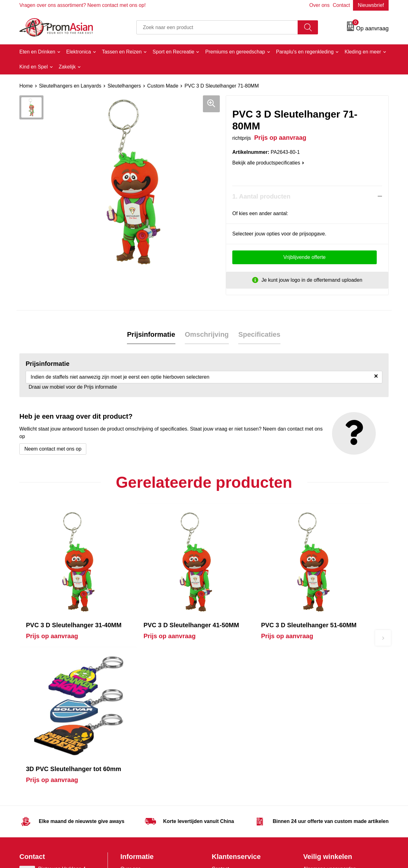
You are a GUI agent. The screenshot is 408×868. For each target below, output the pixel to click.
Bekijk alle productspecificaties (268, 163)
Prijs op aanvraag (52, 620)
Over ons (319, 5)
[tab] (151, 335)
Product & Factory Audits (239, 718)
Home (26, 86)
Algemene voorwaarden (330, 709)
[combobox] (217, 27)
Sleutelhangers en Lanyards (70, 86)
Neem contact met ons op (53, 449)
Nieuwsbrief (371, 5)
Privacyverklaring (322, 728)
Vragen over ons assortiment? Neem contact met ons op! (83, 5)
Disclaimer (315, 737)
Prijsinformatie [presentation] (151, 334)
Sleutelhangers (124, 86)
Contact (341, 5)
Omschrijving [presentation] (207, 334)
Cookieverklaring (322, 718)
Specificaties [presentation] (259, 334)
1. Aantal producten (261, 196)
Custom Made (163, 86)
